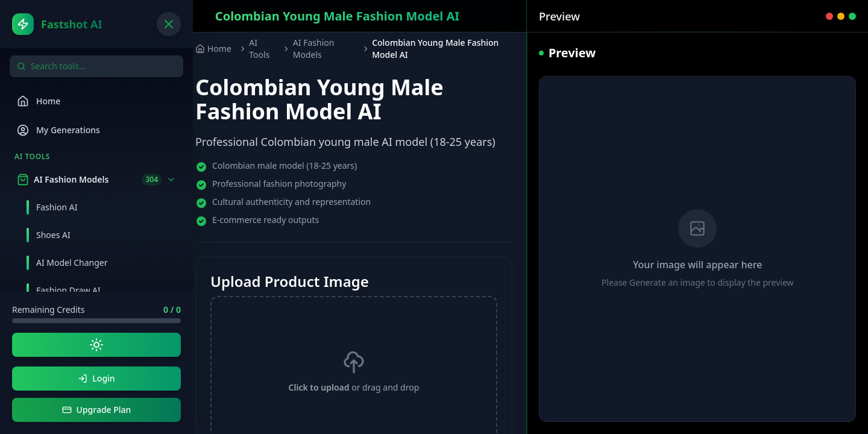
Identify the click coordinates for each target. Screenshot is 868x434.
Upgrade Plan (97, 410)
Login (96, 378)
